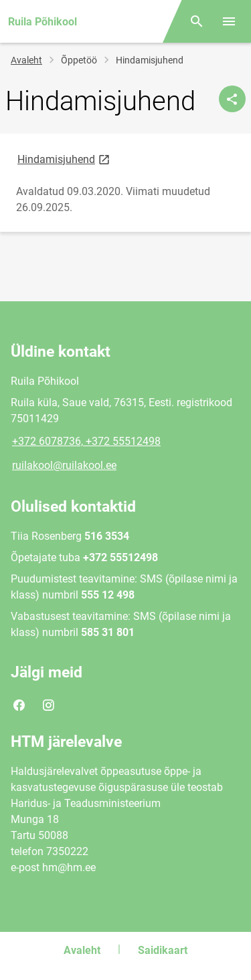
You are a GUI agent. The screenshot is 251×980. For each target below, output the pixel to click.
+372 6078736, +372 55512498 (86, 441)
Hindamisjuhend (65, 159)
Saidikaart (163, 950)
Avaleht (26, 60)
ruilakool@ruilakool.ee (64, 465)
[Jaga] (232, 99)
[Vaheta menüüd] (229, 21)
